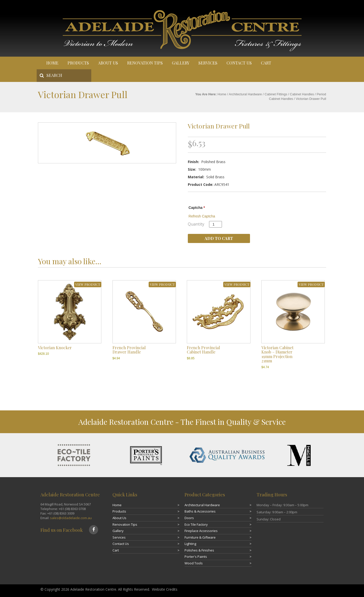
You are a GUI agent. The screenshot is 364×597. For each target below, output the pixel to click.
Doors (189, 518)
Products (78, 63)
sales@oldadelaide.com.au (71, 518)
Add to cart (219, 238)
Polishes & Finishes (199, 550)
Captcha (197, 208)
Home (52, 63)
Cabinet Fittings (276, 94)
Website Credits (165, 589)
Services (208, 63)
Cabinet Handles (302, 94)
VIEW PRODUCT (88, 284)
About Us (108, 63)
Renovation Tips (145, 63)
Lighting (190, 544)
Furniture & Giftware (200, 537)
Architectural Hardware (245, 94)
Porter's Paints (196, 557)
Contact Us (239, 63)
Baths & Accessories (200, 511)
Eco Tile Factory (196, 524)
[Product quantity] (215, 224)
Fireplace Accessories (201, 531)
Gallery (181, 63)
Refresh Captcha (202, 216)
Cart (266, 63)
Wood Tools (194, 563)
